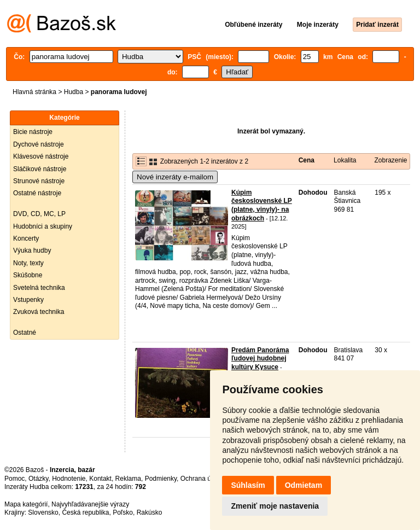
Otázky (38, 479)
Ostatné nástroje (37, 193)
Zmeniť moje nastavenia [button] (275, 506)
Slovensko (43, 512)
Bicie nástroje (33, 132)
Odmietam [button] (304, 485)
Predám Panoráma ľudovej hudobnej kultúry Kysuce (260, 359)
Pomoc (14, 479)
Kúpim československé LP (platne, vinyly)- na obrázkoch (262, 205)
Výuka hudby (32, 251)
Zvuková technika (39, 312)
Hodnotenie (69, 479)
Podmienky (161, 479)
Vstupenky (28, 300)
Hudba (74, 92)
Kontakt (100, 479)
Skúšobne (28, 275)
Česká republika (85, 512)
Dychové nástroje (39, 144)
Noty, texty (28, 263)
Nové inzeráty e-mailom (175, 177)
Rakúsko (150, 512)
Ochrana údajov (203, 479)
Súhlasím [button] (248, 485)
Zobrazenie (390, 160)
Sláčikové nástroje (40, 169)
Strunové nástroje (39, 181)
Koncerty (26, 238)
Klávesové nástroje (41, 156)
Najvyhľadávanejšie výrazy (90, 504)
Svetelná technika (39, 288)
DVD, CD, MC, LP (39, 214)
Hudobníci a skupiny (43, 226)
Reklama (128, 479)
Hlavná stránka (34, 92)
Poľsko (123, 512)
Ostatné (25, 333)
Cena (307, 160)
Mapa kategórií (26, 504)
